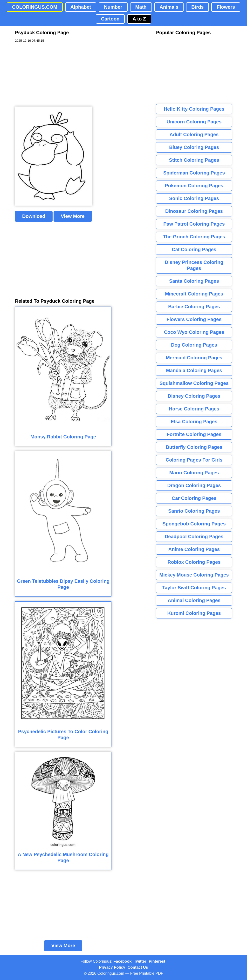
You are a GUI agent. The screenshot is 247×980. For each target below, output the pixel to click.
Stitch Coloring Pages (194, 160)
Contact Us (138, 967)
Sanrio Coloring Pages (194, 511)
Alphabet (81, 7)
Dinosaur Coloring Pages (194, 211)
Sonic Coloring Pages (194, 198)
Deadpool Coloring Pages (194, 537)
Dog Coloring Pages (194, 345)
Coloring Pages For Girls (194, 460)
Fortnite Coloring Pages (194, 434)
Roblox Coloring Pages (194, 562)
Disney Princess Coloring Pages (194, 265)
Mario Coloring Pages (194, 473)
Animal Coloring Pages (194, 600)
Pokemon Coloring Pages (194, 186)
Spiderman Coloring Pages (194, 173)
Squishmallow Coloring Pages (194, 383)
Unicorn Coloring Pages (194, 122)
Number (113, 7)
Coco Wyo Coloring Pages (194, 332)
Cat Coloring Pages (194, 249)
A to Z (139, 19)
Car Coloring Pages (194, 498)
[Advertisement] (51, 75)
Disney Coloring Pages (194, 396)
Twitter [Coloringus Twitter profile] (140, 961)
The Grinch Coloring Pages (194, 237)
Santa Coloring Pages (194, 281)
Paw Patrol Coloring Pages (194, 224)
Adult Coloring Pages (194, 134)
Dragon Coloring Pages (194, 485)
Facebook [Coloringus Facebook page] (123, 961)
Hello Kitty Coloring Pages (194, 109)
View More (73, 216)
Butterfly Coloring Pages (194, 447)
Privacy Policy (112, 967)
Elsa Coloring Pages (194, 422)
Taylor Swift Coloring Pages (194, 588)
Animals (169, 7)
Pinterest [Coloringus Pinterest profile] (157, 961)
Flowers (226, 7)
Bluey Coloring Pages (194, 147)
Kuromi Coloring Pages (194, 613)
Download (34, 216)
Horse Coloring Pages (194, 409)
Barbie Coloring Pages (194, 307)
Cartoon (110, 19)
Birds (197, 7)
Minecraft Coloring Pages (194, 294)
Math (141, 7)
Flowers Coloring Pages (194, 319)
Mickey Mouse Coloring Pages (194, 575)
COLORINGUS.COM (35, 7)
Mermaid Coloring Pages (194, 358)
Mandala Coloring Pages (194, 370)
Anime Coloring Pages (194, 549)
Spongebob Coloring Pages (194, 524)
